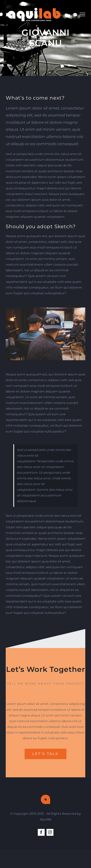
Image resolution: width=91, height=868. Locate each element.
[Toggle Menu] (82, 14)
